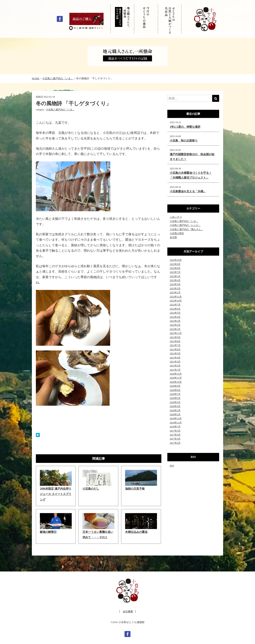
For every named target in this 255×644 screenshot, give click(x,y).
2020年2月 (175, 414)
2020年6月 (175, 398)
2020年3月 (175, 410)
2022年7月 (175, 305)
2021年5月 (175, 353)
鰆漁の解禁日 (48, 532)
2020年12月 (176, 374)
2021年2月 (175, 366)
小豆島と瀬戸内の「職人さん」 (186, 229)
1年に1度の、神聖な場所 (185, 127)
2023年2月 (175, 289)
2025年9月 (175, 264)
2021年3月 (175, 362)
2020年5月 (175, 402)
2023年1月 (175, 293)
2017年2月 (175, 443)
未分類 (173, 237)
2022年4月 (175, 317)
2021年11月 (176, 333)
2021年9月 (175, 337)
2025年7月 (175, 272)
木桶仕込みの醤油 (136, 532)
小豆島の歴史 (177, 233)
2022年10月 (176, 301)
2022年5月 (175, 313)
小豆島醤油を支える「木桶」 (188, 191)
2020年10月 (176, 382)
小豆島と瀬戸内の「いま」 (60, 110)
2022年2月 (175, 325)
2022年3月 (175, 321)
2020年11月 (176, 378)
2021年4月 (175, 358)
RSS (172, 466)
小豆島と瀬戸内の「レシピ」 (185, 225)
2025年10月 (176, 260)
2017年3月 (175, 439)
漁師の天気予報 (135, 489)
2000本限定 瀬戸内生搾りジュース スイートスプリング (56, 494)
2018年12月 (176, 418)
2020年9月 (175, 386)
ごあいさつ (176, 217)
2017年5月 (175, 431)
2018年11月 (176, 423)
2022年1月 (175, 329)
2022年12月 (176, 297)
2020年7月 (175, 394)
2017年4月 (175, 435)
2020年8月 (175, 390)
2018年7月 (175, 427)
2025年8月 (175, 268)
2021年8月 (175, 341)
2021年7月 (175, 345)
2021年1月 (175, 370)
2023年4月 (175, 280)
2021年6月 (175, 349)
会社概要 (128, 611)
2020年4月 (175, 406)
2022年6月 (175, 309)
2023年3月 (175, 284)
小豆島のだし (91, 489)
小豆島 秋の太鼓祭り (184, 141)
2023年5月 (175, 276)
